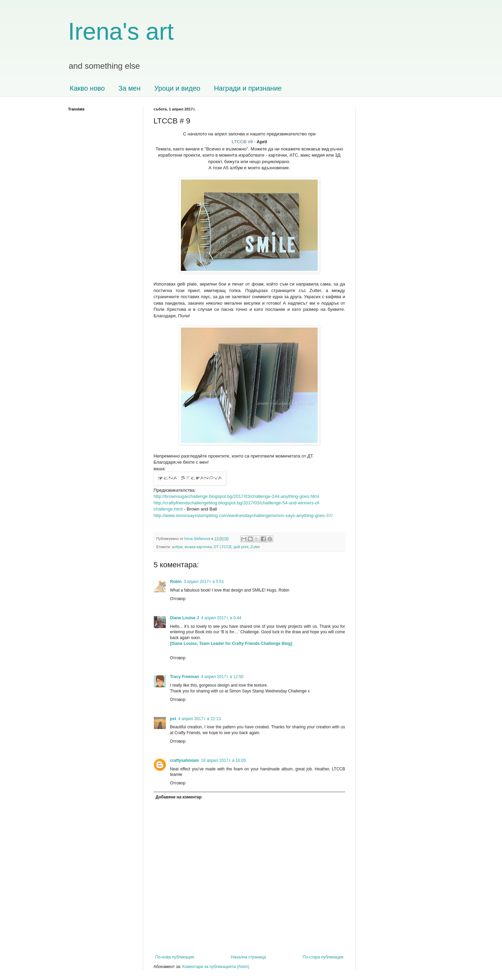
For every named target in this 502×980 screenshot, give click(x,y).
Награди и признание (248, 88)
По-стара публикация (323, 957)
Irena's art (121, 31)
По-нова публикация (175, 957)
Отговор (178, 599)
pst (173, 719)
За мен (129, 88)
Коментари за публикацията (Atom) (216, 967)
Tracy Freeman (184, 677)
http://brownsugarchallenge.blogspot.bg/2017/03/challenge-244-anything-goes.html (236, 496)
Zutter (255, 547)
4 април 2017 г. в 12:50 (222, 677)
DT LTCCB (223, 547)
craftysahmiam (184, 760)
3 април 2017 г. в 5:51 (204, 582)
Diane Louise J (184, 618)
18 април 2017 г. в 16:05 (223, 760)
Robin (176, 582)
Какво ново (87, 88)
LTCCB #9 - (244, 142)
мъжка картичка (198, 547)
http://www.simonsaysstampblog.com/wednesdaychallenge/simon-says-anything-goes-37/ (243, 515)
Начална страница (248, 957)
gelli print (241, 547)
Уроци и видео (177, 88)
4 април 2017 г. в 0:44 (221, 618)
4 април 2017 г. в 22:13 (200, 719)
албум (177, 547)
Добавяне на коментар (179, 797)
